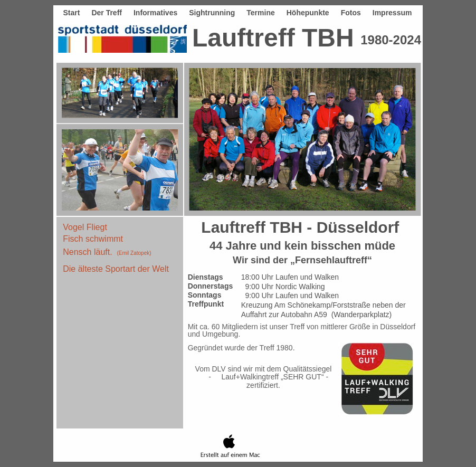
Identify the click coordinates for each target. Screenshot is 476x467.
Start (71, 13)
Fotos (351, 13)
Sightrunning (212, 13)
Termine (260, 13)
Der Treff (107, 13)
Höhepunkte (308, 13)
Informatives (155, 13)
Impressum (392, 13)
